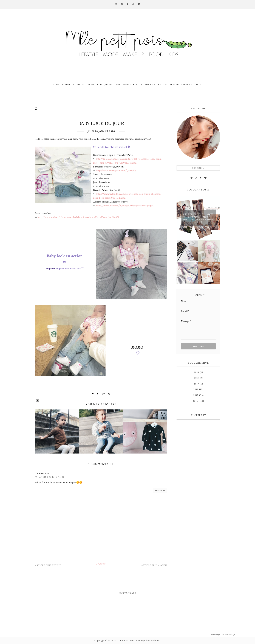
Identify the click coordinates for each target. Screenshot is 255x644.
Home (56, 84)
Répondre (160, 490)
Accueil (101, 564)
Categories (146, 84)
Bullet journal (86, 84)
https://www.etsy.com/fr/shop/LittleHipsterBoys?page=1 (125, 206)
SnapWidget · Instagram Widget (223, 635)
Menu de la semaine (181, 84)
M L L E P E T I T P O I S (126, 640)
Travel (198, 84)
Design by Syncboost (149, 640)
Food (161, 84)
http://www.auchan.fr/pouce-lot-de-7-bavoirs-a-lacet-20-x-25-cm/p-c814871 (78, 217)
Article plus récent (48, 565)
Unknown (42, 474)
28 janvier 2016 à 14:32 (50, 477)
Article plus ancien (154, 565)
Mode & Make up (125, 84)
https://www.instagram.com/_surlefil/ (116, 170)
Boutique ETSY (105, 84)
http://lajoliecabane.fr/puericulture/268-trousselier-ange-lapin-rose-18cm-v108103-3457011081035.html (128, 161)
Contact (67, 84)
